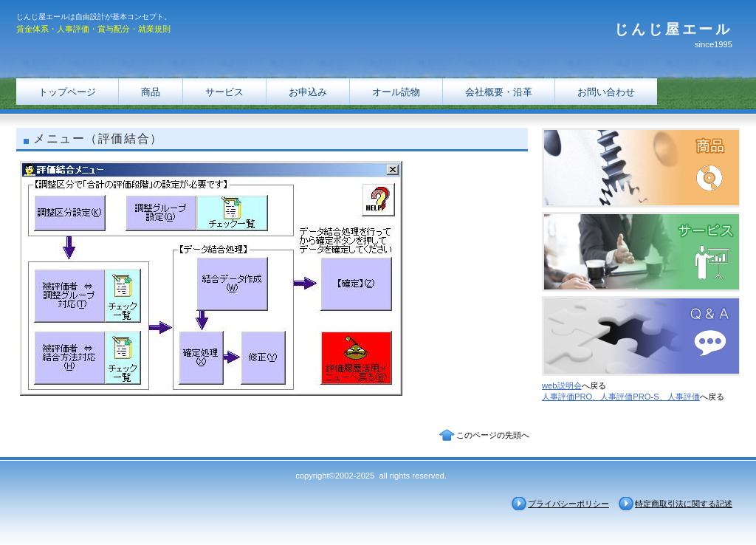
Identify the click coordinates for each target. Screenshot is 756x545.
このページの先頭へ (493, 435)
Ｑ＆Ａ (641, 336)
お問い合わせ (606, 92)
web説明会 (562, 385)
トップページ (67, 92)
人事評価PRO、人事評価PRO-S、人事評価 (621, 397)
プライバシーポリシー (568, 504)
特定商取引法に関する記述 (684, 504)
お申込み (308, 92)
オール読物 (396, 92)
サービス (224, 92)
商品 (151, 92)
